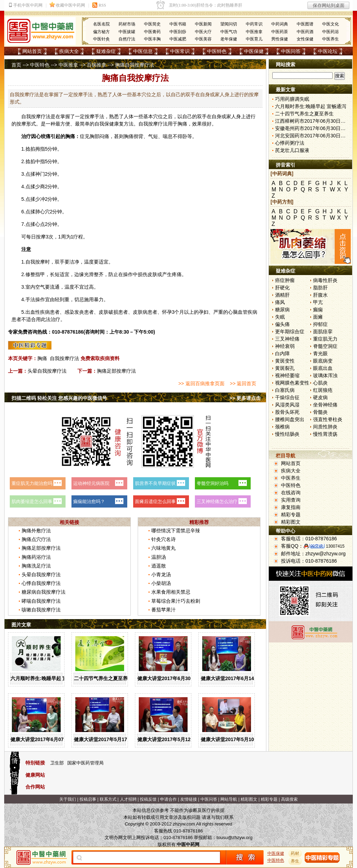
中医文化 (331, 24)
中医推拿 (254, 32)
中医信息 (143, 51)
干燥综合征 (287, 397)
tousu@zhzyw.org (234, 837)
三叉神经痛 (287, 339)
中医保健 (254, 51)
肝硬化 (282, 288)
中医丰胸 (152, 39)
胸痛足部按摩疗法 (116, 371)
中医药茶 (280, 32)
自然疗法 (127, 39)
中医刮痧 (178, 32)
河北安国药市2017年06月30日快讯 (313, 136)
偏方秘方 (101, 32)
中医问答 (291, 51)
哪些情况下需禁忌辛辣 (176, 531)
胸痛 (42, 358)
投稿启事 (88, 799)
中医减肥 (178, 39)
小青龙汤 (161, 574)
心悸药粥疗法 (290, 143)
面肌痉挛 (323, 332)
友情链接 (189, 799)
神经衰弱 (285, 346)
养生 (295, 861)
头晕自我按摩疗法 (47, 371)
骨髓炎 (320, 412)
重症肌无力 (325, 339)
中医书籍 (178, 24)
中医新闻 (203, 24)
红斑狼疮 (323, 390)
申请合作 (168, 799)
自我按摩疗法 (64, 358)
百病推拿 (97, 65)
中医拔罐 (127, 32)
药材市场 (127, 24)
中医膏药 (152, 32)
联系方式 (108, 799)
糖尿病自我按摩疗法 (44, 592)
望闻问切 (229, 24)
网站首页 (32, 51)
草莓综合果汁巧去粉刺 (176, 601)
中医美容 (203, 39)
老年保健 (229, 39)
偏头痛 (282, 324)
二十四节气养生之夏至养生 (103, 678)
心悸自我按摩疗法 (41, 583)
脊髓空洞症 (325, 346)
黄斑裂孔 (285, 368)
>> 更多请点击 (245, 398)
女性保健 (305, 39)
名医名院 (101, 24)
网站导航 (229, 799)
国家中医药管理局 (85, 763)
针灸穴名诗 (164, 539)
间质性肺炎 (325, 427)
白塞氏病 (285, 390)
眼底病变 (323, 361)
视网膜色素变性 (292, 383)
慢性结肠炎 (287, 434)
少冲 (40, 199)
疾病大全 (69, 51)
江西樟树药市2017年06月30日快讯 (313, 121)
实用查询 (291, 500)
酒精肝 (282, 295)
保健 (109, 124)
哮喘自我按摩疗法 (41, 601)
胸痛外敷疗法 (36, 531)
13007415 (335, 546)
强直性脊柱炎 (328, 419)
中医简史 (152, 24)
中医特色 (217, 51)
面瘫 (318, 317)
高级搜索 (289, 799)
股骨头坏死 (287, 412)
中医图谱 (305, 24)
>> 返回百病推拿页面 (201, 383)
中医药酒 (305, 32)
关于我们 (68, 799)
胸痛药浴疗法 (36, 557)
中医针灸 (101, 39)
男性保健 (280, 39)
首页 (16, 65)
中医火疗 (203, 32)
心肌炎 (320, 383)
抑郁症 (320, 324)
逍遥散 (159, 566)
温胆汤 (159, 557)
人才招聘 (128, 799)
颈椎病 (282, 427)
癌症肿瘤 (285, 280)
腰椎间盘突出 (290, 419)
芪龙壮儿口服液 (292, 150)
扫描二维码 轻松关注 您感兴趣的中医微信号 (59, 398)
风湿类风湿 (287, 405)
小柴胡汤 (161, 583)
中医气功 (229, 32)
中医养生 (331, 39)
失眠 (280, 317)
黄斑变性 (285, 361)
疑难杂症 (106, 51)
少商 (40, 186)
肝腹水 (320, 295)
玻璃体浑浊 (325, 375)
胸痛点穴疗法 (36, 539)
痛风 (280, 302)
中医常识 (180, 51)
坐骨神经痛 (325, 405)
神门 (40, 174)
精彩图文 (291, 522)
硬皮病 (320, 397)
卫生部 (57, 763)
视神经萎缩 (287, 375)
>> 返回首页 (243, 383)
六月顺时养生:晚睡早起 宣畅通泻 (46, 678)
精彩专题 (291, 515)
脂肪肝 (320, 288)
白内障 (282, 353)
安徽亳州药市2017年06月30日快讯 (313, 128)
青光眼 (320, 353)
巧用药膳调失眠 (292, 99)
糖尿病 (282, 310)
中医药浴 (331, 32)
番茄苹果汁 (164, 610)
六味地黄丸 (164, 548)
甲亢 (318, 302)
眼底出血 (323, 368)
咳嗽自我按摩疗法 (41, 610)
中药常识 (254, 24)
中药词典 (280, 24)
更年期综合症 (290, 332)
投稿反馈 (148, 799)
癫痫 (318, 310)
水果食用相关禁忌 (171, 592)
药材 (295, 853)
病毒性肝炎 (325, 280)
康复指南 (291, 507)
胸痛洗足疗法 (36, 566)
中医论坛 (328, 51)
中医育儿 (254, 39)
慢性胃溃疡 (325, 434)
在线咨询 (291, 493)
